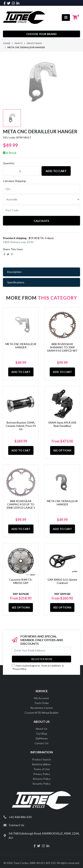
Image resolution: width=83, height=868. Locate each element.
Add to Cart (56, 171)
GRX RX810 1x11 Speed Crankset (62, 581)
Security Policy (41, 784)
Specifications (16, 282)
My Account (41, 698)
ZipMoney (42, 738)
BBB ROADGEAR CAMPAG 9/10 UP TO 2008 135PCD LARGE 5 (21, 504)
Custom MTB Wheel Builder (42, 713)
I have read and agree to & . (38, 667)
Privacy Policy (19, 669)
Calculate (41, 221)
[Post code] (41, 210)
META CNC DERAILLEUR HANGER (21, 346)
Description (14, 272)
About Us (41, 729)
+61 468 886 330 (20, 817)
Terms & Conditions (51, 666)
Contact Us (41, 743)
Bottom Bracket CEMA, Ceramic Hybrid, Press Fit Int (21, 426)
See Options (62, 450)
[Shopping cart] (75, 17)
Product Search (42, 759)
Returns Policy (42, 779)
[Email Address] (41, 650)
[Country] (41, 199)
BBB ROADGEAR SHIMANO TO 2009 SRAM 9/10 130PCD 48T (62, 347)
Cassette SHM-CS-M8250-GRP (21, 581)
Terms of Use (41, 769)
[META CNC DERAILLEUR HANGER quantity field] (21, 171)
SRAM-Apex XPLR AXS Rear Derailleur (62, 424)
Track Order (41, 703)
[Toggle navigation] (66, 18)
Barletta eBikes (41, 764)
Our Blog (41, 733)
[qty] (41, 189)
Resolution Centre (41, 708)
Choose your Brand (41, 34)
